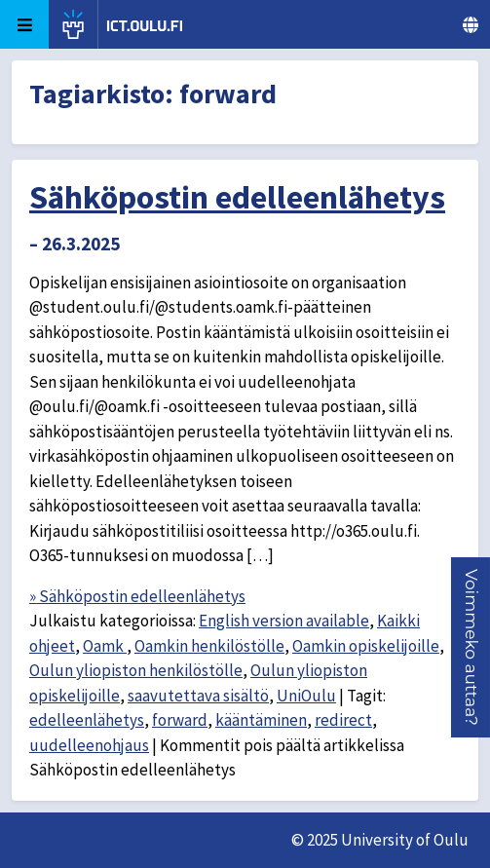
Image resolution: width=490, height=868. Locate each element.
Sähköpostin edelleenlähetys (237, 197)
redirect (343, 720)
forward (180, 720)
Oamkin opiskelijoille (366, 646)
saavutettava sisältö (198, 696)
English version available (284, 621)
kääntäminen (261, 720)
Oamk (105, 646)
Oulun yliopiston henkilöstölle (136, 670)
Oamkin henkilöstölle (209, 646)
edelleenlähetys (87, 720)
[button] (471, 647)
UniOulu (306, 696)
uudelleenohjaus (89, 745)
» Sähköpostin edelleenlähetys (137, 596)
